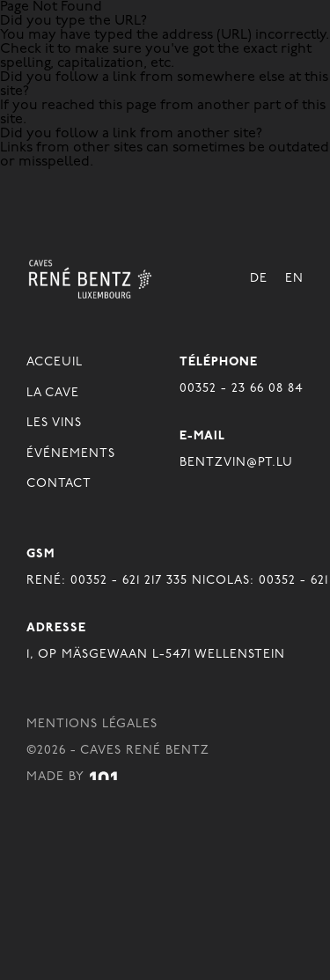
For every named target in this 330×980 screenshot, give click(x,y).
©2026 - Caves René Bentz (118, 751)
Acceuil (55, 362)
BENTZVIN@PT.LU (236, 463)
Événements (71, 454)
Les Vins (54, 423)
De (259, 279)
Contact (59, 484)
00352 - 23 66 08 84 (242, 389)
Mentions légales (92, 724)
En (294, 279)
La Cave (53, 393)
